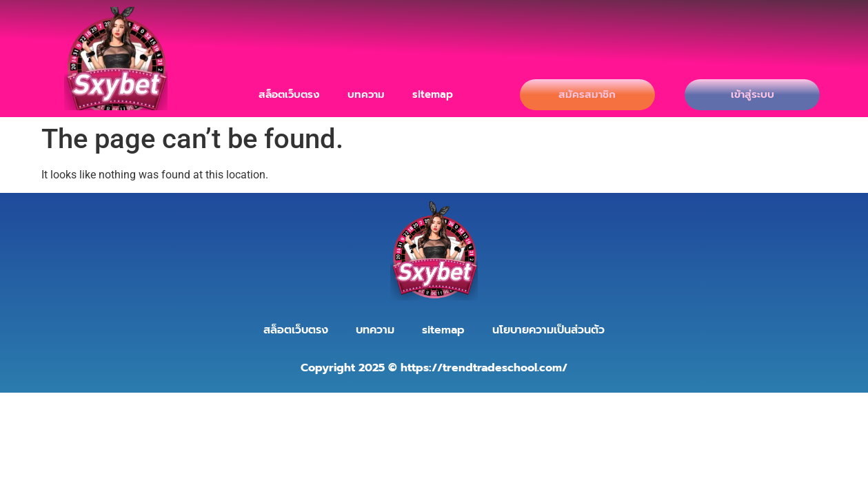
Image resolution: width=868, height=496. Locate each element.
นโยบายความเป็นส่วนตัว (548, 330)
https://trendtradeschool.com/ (484, 368)
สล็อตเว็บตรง (289, 94)
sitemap (433, 94)
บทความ (366, 94)
